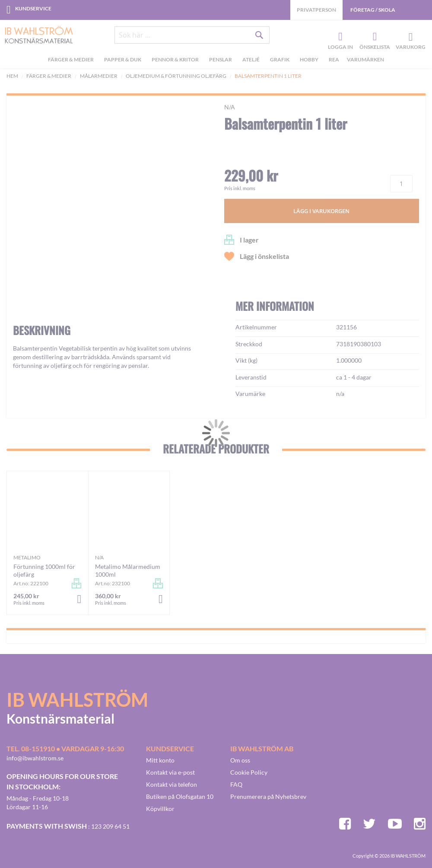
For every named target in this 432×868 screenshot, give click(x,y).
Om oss (240, 760)
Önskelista (374, 37)
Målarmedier (99, 76)
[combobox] (192, 35)
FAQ (236, 784)
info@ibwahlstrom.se (35, 758)
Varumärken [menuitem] (365, 60)
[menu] (216, 61)
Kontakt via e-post (170, 772)
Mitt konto (160, 760)
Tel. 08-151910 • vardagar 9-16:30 (65, 748)
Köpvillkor (160, 809)
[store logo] (36, 35)
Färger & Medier (49, 76)
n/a (230, 107)
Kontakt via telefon (172, 784)
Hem (12, 76)
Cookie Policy (249, 772)
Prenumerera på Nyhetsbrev (268, 796)
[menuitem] (72, 61)
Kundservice (33, 8)
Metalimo (27, 557)
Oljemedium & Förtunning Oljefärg (176, 76)
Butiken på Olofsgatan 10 (180, 796)
